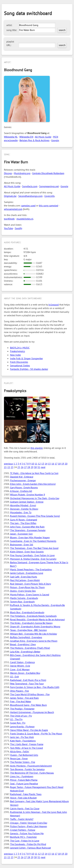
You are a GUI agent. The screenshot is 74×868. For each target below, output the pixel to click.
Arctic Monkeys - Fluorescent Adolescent (31, 766)
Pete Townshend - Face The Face (27, 684)
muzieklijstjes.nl (25, 219)
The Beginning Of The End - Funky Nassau (32, 773)
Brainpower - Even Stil (22, 545)
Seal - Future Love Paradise (24, 784)
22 (9, 467)
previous (8, 464)
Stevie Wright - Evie (20, 666)
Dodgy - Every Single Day (23, 591)
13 (43, 464)
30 (35, 467)
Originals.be (10, 196)
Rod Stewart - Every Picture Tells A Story (31, 584)
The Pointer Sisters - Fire (23, 762)
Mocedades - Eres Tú (21, 512)
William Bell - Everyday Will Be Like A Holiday (33, 634)
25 (19, 467)
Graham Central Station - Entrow (27, 502)
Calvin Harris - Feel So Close (25, 808)
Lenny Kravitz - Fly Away (22, 726)
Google (55, 140)
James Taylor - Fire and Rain (24, 698)
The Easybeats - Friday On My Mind (28, 844)
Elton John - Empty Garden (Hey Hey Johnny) (33, 484)
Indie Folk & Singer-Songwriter (26, 358)
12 (39, 464)
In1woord (54, 305)
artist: (9, 25)
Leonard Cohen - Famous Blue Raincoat (30, 848)
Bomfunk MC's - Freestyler (23, 837)
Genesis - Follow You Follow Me (27, 833)
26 (22, 467)
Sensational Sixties (20, 365)
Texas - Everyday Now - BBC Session (28, 630)
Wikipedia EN (26, 137)
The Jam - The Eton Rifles (23, 523)
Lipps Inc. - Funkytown (22, 776)
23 (12, 467)
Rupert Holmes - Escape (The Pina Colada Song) (35, 516)
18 (59, 464)
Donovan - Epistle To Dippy (24, 509)
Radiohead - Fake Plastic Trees (26, 794)
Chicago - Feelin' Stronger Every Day (29, 823)
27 (25, 467)
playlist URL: (10, 43)
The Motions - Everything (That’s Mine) (30, 648)
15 (49, 464)
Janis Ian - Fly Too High (22, 737)
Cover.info (50, 196)
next (43, 467)
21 (5, 467)
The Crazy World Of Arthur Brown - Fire (30, 694)
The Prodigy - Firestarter (22, 709)
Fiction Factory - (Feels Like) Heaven (29, 826)
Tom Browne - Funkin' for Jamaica (27, 769)
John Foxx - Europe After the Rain (27, 527)
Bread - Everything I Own (23, 644)
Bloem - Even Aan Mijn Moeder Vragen (30, 537)
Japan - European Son (21, 534)
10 (33, 464)
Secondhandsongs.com (30, 196)
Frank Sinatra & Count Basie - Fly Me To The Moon (36, 734)
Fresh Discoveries (19, 362)
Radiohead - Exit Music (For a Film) (28, 680)
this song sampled (49, 206)
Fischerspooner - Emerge (23, 480)
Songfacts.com (30, 186)
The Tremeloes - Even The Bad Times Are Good (34, 548)
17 (56, 464)
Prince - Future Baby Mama (24, 780)
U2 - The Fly (16, 719)
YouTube (8, 228)
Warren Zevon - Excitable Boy (25, 673)
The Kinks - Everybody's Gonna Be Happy (31, 623)
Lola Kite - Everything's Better (25, 652)
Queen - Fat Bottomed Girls (24, 755)
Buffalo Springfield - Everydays (26, 637)
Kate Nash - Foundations (23, 741)
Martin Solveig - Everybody (24, 598)
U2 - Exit (14, 676)
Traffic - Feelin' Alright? (22, 819)
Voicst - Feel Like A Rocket (23, 798)
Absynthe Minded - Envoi (23, 505)
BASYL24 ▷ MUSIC (20, 348)
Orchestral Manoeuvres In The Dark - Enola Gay (35, 498)
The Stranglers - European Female (28, 530)
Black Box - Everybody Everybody (27, 612)
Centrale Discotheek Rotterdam (48, 173)
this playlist (37, 448)
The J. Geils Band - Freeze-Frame (27, 744)
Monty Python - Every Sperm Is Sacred (30, 595)
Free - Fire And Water (21, 701)
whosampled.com (13, 209)
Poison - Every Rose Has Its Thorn (27, 587)
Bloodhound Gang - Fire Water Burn (28, 705)
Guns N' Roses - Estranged (24, 520)
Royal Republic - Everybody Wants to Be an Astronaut (37, 619)
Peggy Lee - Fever (19, 758)
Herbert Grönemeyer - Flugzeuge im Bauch (32, 712)
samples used (28, 206)
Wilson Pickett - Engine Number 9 (28, 495)
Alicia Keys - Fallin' (20, 751)
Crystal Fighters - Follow (23, 830)
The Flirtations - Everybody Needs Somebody (33, 616)
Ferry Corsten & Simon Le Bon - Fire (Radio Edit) (35, 687)
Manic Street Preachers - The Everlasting (31, 569)
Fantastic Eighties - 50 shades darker (29, 369)
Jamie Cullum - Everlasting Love (27, 573)
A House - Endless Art (21, 491)
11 (36, 464)
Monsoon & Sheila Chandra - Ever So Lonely (33, 559)
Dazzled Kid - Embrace (22, 477)
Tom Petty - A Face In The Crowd (26, 748)
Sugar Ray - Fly (18, 723)
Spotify (18, 228)
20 (66, 464)
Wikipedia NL (11, 137)
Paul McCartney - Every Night (25, 580)
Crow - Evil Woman (20, 669)
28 (29, 467)
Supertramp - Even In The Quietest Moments (33, 541)
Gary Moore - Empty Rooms (24, 487)
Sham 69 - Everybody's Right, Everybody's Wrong (35, 627)
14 (46, 464)
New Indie (15, 355)
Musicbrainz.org (22, 173)
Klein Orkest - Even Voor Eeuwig (27, 552)
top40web (9, 219)
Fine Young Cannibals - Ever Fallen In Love (32, 555)
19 (63, 464)
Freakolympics (18, 351)
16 (53, 464)
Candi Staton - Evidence (22, 662)
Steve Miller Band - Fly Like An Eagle (29, 730)
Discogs (8, 173)
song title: (12, 30)
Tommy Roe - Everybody (22, 602)
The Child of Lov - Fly (21, 716)
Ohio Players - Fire (19, 691)
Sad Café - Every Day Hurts (24, 577)
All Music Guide (43, 137)
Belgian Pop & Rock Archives (34, 140)
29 (32, 467)
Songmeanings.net (49, 186)
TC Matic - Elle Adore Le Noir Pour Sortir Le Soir (34, 473)
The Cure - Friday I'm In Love (25, 841)
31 (39, 467)
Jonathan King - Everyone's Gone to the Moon (34, 641)
